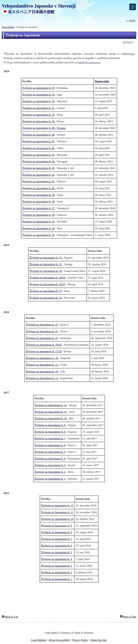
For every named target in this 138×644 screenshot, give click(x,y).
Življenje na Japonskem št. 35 (38, 222)
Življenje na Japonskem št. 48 (38, 135)
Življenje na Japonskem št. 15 (42, 365)
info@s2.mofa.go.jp (89, 62)
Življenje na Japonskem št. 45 (38, 155)
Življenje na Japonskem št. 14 (42, 372)
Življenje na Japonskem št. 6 (50, 445)
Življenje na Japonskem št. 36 (38, 215)
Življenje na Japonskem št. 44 (38, 161)
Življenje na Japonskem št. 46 (38, 148)
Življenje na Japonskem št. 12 (51, 405)
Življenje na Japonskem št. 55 (38, 88)
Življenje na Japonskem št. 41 (38, 181)
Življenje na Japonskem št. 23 (42, 325)
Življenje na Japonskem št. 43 (38, 168)
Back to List (11, 617)
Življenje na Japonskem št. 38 (38, 202)
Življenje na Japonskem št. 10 (51, 418)
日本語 (132, 21)
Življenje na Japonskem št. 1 (50, 479)
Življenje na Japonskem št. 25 (46, 291)
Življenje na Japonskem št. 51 (38, 115)
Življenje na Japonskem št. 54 (38, 95)
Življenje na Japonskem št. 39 (38, 195)
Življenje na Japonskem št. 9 (50, 425)
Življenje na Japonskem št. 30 (46, 271)
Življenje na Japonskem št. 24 (46, 298)
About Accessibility (59, 640)
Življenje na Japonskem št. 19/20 (44, 345)
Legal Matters (39, 640)
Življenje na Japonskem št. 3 (50, 465)
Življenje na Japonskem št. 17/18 (44, 351)
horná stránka (8, 27)
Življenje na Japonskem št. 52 (38, 108)
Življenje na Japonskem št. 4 (50, 459)
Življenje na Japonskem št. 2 (50, 472)
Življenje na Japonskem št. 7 (50, 438)
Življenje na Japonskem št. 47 (38, 141)
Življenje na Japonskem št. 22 (42, 331)
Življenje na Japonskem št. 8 (50, 432)
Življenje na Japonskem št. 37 (38, 208)
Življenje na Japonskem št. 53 (38, 101)
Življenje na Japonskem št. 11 (51, 412)
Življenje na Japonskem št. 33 (38, 235)
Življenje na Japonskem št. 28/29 (47, 278)
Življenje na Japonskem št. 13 (42, 378)
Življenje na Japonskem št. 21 (42, 338)
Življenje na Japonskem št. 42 (38, 175)
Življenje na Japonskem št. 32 (46, 258)
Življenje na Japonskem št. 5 (50, 452)
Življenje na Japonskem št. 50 (38, 121)
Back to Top (130, 617)
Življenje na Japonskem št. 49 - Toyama (44, 128)
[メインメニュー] (133, 7)
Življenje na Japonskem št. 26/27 (47, 284)
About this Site (99, 640)
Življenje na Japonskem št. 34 (38, 228)
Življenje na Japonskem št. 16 (42, 358)
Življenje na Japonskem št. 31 (46, 264)
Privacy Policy (80, 640)
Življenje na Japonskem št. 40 (39, 188)
